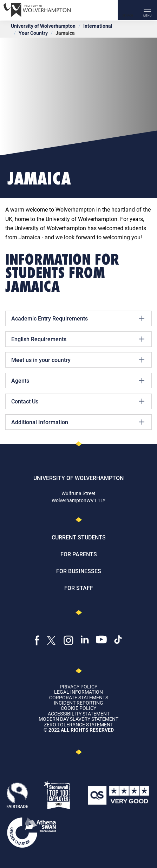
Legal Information (78, 692)
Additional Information (78, 422)
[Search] (127, 10)
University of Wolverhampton (43, 26)
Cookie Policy (78, 708)
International (98, 26)
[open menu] (147, 10)
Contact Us (78, 401)
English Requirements (78, 339)
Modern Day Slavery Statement (78, 719)
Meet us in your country (78, 360)
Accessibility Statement (79, 714)
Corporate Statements (79, 697)
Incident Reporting (78, 703)
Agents (78, 381)
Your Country (33, 33)
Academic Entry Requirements (78, 318)
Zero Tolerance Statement (78, 724)
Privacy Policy (78, 686)
